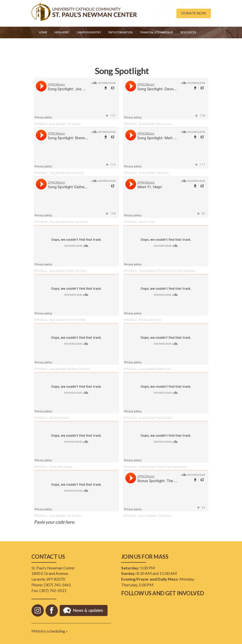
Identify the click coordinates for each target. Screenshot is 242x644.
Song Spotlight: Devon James (155, 124)
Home (43, 32)
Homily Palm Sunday (61, 467)
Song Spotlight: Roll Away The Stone (70, 369)
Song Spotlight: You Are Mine (66, 516)
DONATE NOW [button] (194, 13)
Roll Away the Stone (150, 320)
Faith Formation (121, 32)
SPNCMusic (41, 124)
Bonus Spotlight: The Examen (155, 516)
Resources (188, 32)
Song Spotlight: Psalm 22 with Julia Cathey (163, 467)
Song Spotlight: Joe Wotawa (65, 124)
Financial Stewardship (157, 32)
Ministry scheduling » (50, 631)
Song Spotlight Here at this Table (67, 320)
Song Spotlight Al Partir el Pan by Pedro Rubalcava (167, 271)
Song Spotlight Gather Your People (69, 222)
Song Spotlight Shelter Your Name (68, 271)
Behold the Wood (59, 418)
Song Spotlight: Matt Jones (154, 173)
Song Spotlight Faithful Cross (155, 369)
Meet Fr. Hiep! (147, 222)
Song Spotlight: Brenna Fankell (67, 173)
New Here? (62, 32)
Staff (43, 45)
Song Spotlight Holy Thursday (155, 418)
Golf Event (62, 45)
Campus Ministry (89, 32)
